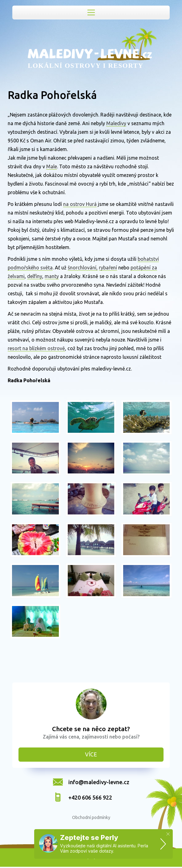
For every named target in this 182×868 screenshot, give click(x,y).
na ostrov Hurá (80, 204)
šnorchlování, (83, 268)
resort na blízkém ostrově (36, 348)
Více (91, 754)
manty (52, 276)
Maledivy (116, 123)
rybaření (108, 268)
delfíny (35, 276)
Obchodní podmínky (91, 817)
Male (52, 166)
